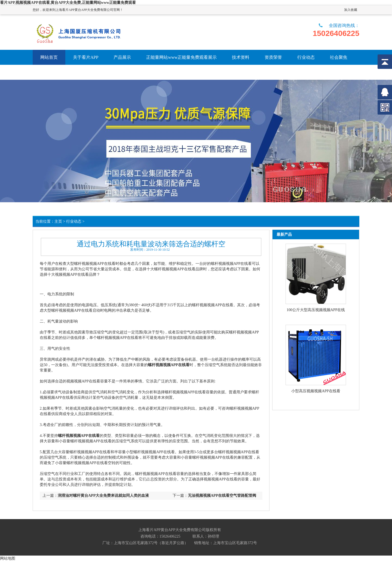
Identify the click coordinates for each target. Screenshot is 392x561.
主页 (58, 221)
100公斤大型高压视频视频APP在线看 (316, 310)
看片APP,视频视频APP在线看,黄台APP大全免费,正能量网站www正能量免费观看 (68, 3)
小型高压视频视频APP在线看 (316, 391)
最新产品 (284, 234)
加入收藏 (351, 10)
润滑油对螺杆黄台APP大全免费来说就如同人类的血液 (103, 496)
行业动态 (74, 221)
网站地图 (8, 558)
